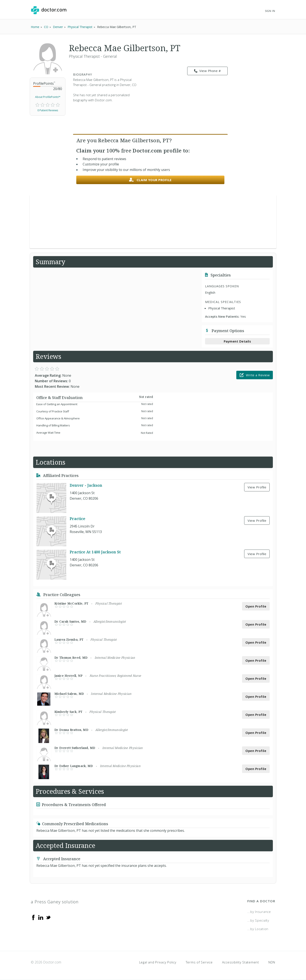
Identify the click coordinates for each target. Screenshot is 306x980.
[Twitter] (48, 917)
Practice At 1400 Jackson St (95, 552)
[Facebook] (33, 917)
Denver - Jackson (86, 485)
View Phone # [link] (208, 71)
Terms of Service (199, 962)
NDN (272, 962)
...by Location (258, 929)
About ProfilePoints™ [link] (48, 97)
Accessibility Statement (241, 962)
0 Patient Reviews (48, 110)
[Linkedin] (41, 917)
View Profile (257, 487)
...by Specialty (258, 920)
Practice (77, 519)
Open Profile (256, 606)
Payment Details (237, 341)
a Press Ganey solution (55, 902)
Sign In (270, 11)
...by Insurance (259, 912)
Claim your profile (150, 180)
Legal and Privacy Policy (158, 962)
